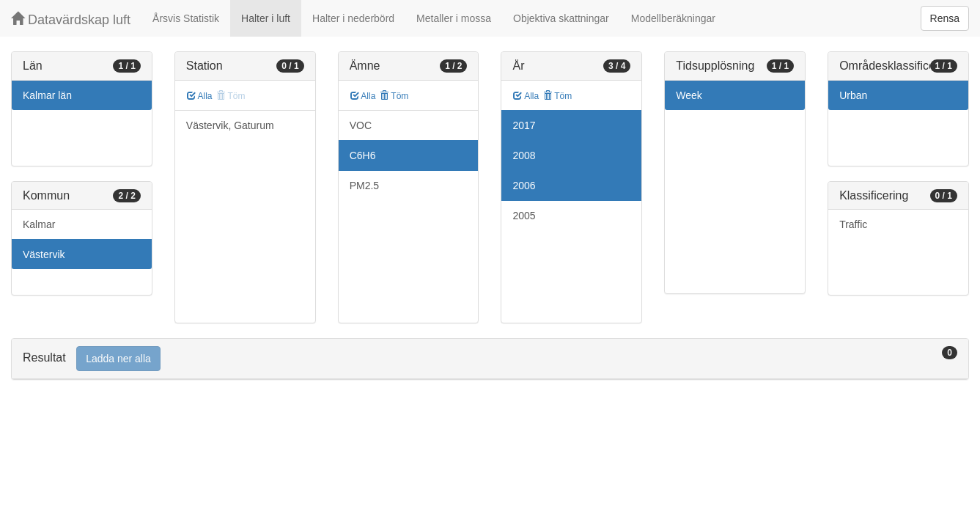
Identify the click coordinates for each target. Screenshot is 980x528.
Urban (853, 95)
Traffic (853, 224)
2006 (524, 186)
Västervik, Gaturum (230, 125)
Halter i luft (266, 18)
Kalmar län (47, 95)
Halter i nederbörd (353, 18)
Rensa (945, 18)
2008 (524, 155)
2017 (524, 125)
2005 (524, 216)
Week (689, 95)
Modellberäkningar (673, 18)
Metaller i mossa (454, 18)
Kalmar (39, 224)
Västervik (44, 254)
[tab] (490, 359)
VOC (361, 125)
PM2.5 (364, 186)
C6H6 (363, 155)
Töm (394, 96)
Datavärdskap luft (71, 19)
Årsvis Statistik (186, 18)
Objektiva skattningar (561, 18)
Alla (200, 96)
